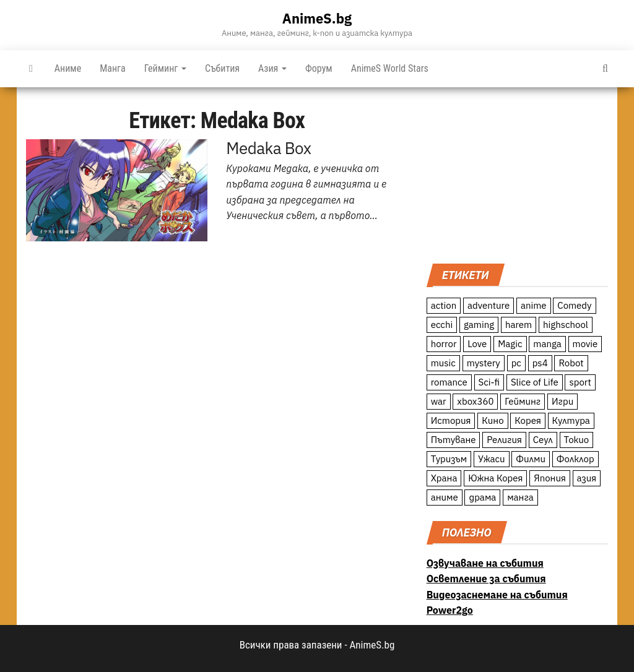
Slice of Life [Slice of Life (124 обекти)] (535, 382)
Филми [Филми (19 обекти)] (531, 459)
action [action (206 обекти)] (444, 305)
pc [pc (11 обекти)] (516, 363)
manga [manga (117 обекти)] (547, 344)
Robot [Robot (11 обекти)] (571, 363)
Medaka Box (268, 148)
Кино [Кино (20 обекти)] (493, 420)
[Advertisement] (517, 174)
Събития (222, 68)
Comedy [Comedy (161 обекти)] (574, 305)
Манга (113, 68)
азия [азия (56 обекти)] (587, 478)
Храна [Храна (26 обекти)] (444, 478)
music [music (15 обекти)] (443, 363)
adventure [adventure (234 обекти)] (489, 305)
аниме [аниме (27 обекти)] (445, 497)
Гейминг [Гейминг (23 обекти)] (523, 401)
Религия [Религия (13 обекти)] (504, 440)
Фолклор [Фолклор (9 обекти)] (575, 459)
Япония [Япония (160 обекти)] (550, 478)
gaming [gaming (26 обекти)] (479, 325)
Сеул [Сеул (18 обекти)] (543, 440)
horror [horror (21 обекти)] (444, 344)
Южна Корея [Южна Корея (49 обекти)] (495, 478)
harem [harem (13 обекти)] (519, 325)
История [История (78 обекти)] (451, 420)
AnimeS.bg (317, 18)
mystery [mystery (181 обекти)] (484, 363)
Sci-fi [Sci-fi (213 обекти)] (489, 382)
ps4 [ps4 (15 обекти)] (540, 363)
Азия (272, 68)
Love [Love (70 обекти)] (477, 344)
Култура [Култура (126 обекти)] (571, 420)
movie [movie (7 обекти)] (585, 344)
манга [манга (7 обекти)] (520, 497)
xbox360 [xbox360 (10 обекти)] (475, 401)
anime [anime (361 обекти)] (534, 305)
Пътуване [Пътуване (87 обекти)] (454, 440)
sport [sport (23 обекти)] (580, 382)
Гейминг (165, 68)
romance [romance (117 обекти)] (449, 382)
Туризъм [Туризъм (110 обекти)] (449, 459)
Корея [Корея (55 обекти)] (528, 420)
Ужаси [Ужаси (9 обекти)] (492, 459)
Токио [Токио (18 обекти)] (577, 440)
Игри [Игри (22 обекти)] (562, 401)
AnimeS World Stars (390, 68)
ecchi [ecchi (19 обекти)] (442, 325)
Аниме (68, 68)
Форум (319, 68)
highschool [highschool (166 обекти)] (566, 325)
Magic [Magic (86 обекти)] (510, 344)
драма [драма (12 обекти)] (482, 497)
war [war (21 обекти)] (439, 401)
